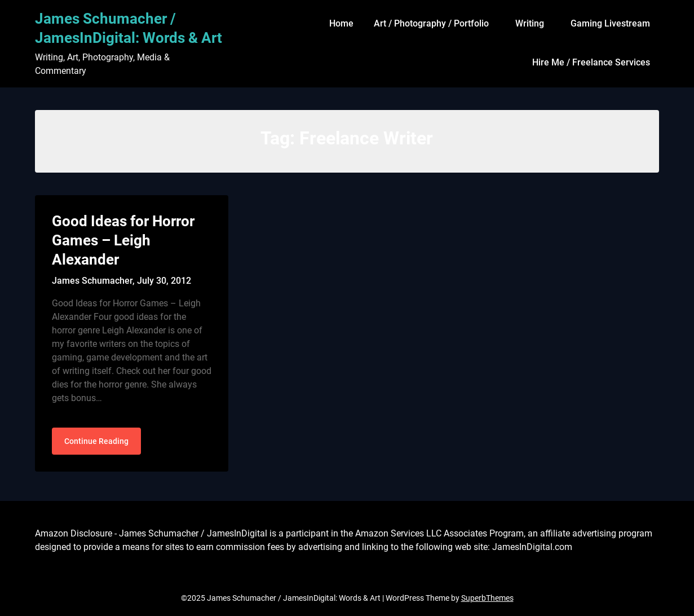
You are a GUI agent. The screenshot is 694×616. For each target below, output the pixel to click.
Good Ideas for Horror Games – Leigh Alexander (123, 240)
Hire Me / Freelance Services (591, 62)
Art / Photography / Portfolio (431, 23)
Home (341, 23)
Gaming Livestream (610, 23)
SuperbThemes (487, 598)
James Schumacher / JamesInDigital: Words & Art (129, 28)
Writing (530, 23)
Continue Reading (96, 441)
